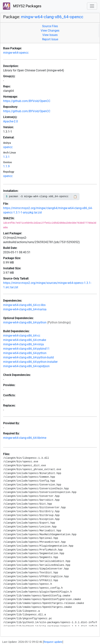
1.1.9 (6, 166)
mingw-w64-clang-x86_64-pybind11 (26, 349)
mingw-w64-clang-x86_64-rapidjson (26, 366)
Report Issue (50, 39)
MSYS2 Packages (22, 6)
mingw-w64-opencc (16, 53)
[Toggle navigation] (92, 6)
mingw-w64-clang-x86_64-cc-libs (24, 305)
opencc (8, 147)
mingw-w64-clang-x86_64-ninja (23, 344)
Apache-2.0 (11, 121)
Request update (53, 642)
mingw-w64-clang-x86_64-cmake (25, 340)
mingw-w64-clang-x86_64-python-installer (30, 362)
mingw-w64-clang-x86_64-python (25, 322)
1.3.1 (6, 157)
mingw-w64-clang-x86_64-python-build (28, 357)
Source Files (50, 26)
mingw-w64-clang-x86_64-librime (25, 438)
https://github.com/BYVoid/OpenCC (27, 101)
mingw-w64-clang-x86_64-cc (22, 336)
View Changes (50, 31)
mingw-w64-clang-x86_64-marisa (25, 309)
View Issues (50, 35)
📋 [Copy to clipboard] (75, 197)
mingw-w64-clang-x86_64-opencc (52, 17)
